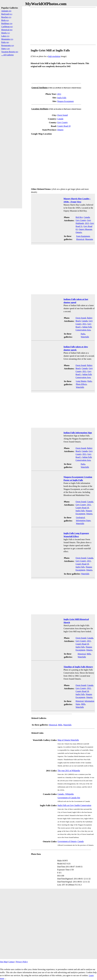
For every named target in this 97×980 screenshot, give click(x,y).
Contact (11, 962)
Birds (5, 20)
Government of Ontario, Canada (71, 841)
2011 (59, 94)
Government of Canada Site (69, 798)
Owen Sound (62, 115)
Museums (89, 239)
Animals (6, 11)
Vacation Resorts (10, 52)
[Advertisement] (63, 26)
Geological (80, 517)
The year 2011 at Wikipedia (69, 771)
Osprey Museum (85, 229)
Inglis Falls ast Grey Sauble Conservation (74, 805)
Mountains (7, 39)
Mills (89, 654)
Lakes (5, 36)
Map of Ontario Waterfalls (68, 740)
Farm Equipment (83, 236)
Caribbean (7, 27)
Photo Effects (81, 384)
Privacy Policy (22, 962)
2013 (87, 223)
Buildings (7, 23)
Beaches (6, 17)
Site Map (4, 962)
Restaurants (8, 45)
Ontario (60, 130)
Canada (60, 119)
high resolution (54, 56)
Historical (80, 239)
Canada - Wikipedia (66, 794)
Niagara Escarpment (65, 101)
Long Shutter (81, 381)
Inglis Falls (62, 98)
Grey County (62, 122)
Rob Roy (79, 217)
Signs (6, 49)
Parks (83, 334)
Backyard (7, 14)
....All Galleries (7, 55)
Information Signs (83, 520)
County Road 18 (64, 126)
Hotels (5, 33)
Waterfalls (85, 337)
